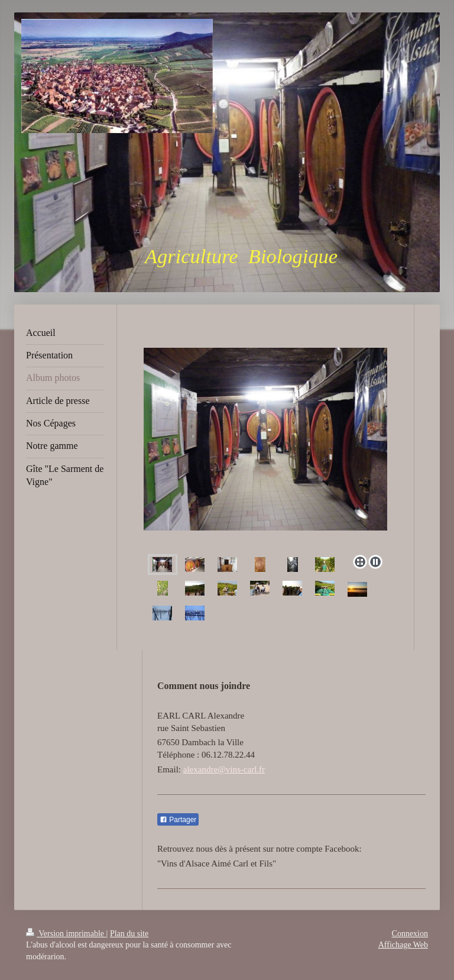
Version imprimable (66, 934)
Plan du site (129, 934)
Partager (178, 820)
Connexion (410, 934)
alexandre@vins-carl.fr (224, 769)
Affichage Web (403, 945)
